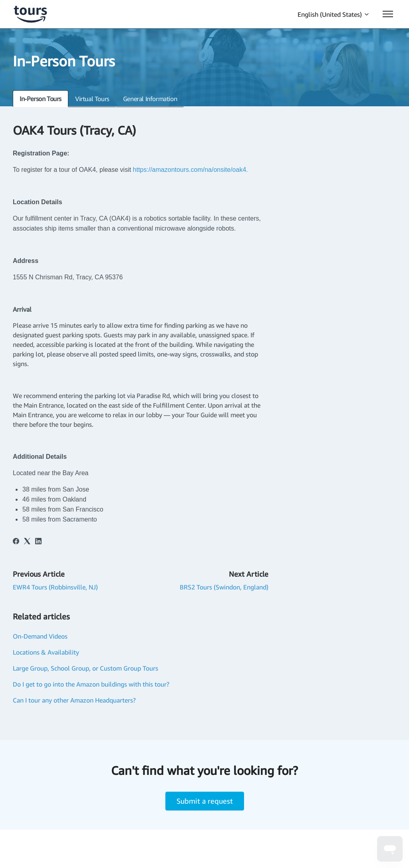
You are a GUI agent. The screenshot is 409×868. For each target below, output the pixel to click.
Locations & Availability (46, 652)
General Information (150, 99)
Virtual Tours (92, 99)
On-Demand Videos (40, 636)
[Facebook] (16, 542)
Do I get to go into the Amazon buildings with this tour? (91, 684)
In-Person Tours (41, 99)
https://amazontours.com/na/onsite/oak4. (192, 170)
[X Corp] (27, 542)
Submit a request (205, 801)
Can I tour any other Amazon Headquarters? (74, 700)
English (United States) (334, 14)
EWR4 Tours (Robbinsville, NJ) (55, 587)
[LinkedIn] (38, 542)
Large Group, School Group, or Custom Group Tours (85, 668)
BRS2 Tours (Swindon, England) (224, 587)
